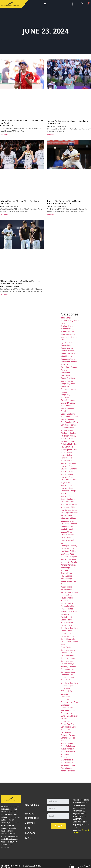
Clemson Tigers (67, 686)
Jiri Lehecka (66, 570)
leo (62, 543)
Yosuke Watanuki (68, 334)
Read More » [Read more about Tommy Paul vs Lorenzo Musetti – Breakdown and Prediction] (51, 135)
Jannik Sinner (66, 587)
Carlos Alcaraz (67, 713)
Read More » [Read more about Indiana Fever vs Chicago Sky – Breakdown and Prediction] (4, 215)
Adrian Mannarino (68, 771)
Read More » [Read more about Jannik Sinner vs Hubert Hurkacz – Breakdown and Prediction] (4, 134)
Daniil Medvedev (68, 661)
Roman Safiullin (67, 428)
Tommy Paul (66, 345)
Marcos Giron (66, 532)
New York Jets (67, 494)
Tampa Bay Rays (68, 384)
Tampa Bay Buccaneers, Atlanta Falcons (69, 389)
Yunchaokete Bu (68, 329)
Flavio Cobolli (66, 617)
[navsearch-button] (83, 4)
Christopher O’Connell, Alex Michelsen (67, 691)
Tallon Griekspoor (68, 400)
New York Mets (67, 477)
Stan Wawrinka (67, 406)
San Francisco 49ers (69, 422)
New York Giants (68, 502)
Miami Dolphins (67, 526)
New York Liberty (68, 485)
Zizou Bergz (66, 318)
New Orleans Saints (69, 510)
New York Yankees (68, 463)
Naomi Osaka (66, 516)
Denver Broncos (67, 636)
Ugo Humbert (66, 343)
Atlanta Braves (67, 743)
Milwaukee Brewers (69, 524)
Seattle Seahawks (68, 414)
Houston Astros (67, 598)
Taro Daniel (65, 375)
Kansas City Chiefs (69, 565)
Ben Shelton (66, 732)
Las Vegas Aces (67, 554)
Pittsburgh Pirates (68, 441)
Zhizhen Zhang (67, 326)
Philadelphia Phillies (69, 450)
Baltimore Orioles (68, 738)
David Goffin (66, 647)
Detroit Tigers (66, 631)
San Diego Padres (68, 425)
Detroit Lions (66, 634)
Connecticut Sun (68, 677)
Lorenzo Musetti (67, 540)
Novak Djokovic (67, 461)
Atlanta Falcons (67, 741)
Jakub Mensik (66, 590)
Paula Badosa (67, 452)
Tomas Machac (67, 348)
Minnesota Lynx (67, 521)
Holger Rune (66, 601)
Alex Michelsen (67, 768)
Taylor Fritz (65, 373)
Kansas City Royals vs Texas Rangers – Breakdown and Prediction (66, 202)
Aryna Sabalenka (68, 752)
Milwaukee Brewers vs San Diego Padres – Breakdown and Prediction (20, 282)
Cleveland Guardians (69, 683)
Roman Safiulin (67, 430)
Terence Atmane (67, 351)
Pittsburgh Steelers (69, 433)
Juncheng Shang (68, 568)
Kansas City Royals (69, 562)
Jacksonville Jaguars (69, 592)
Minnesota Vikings (68, 518)
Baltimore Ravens (68, 735)
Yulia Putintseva (67, 332)
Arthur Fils (65, 754)
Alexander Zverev (68, 765)
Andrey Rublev (67, 763)
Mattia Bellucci (67, 529)
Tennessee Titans (68, 359)
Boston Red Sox (67, 724)
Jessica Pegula (67, 579)
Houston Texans (67, 595)
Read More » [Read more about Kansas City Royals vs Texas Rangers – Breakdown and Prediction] (51, 215)
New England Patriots (70, 513)
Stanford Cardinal (68, 403)
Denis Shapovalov (68, 639)
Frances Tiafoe (67, 609)
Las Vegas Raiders (68, 551)
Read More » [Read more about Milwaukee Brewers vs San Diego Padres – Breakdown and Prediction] (4, 295)
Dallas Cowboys (67, 669)
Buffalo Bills (66, 721)
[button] (45, 4)
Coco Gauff (65, 680)
